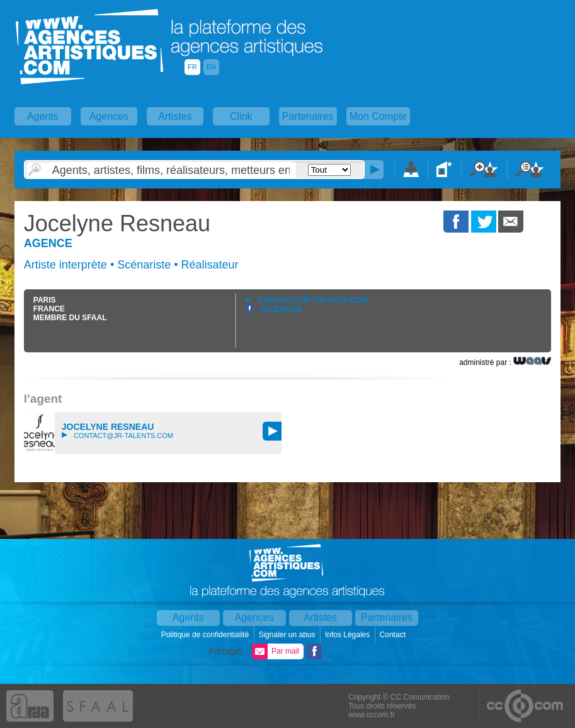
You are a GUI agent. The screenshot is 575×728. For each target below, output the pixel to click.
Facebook (274, 309)
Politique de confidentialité (206, 635)
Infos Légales (349, 635)
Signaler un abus (287, 635)
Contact (394, 635)
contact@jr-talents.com (307, 300)
